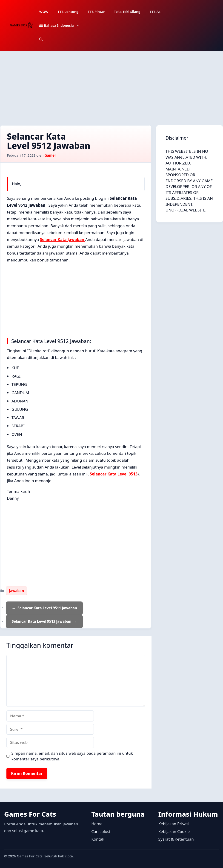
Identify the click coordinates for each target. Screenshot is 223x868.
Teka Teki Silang (127, 12)
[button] (41, 39)
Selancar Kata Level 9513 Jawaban (41, 621)
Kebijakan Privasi (174, 824)
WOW (44, 12)
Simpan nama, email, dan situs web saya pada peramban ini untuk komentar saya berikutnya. (72, 756)
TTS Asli (156, 12)
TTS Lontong (68, 12)
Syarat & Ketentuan (176, 839)
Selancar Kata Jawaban (63, 239)
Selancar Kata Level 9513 (114, 474)
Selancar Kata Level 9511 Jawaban (47, 608)
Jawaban (16, 591)
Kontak (98, 839)
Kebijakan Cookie (174, 831)
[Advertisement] (111, 86)
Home (97, 824)
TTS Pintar (96, 12)
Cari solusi (101, 831)
